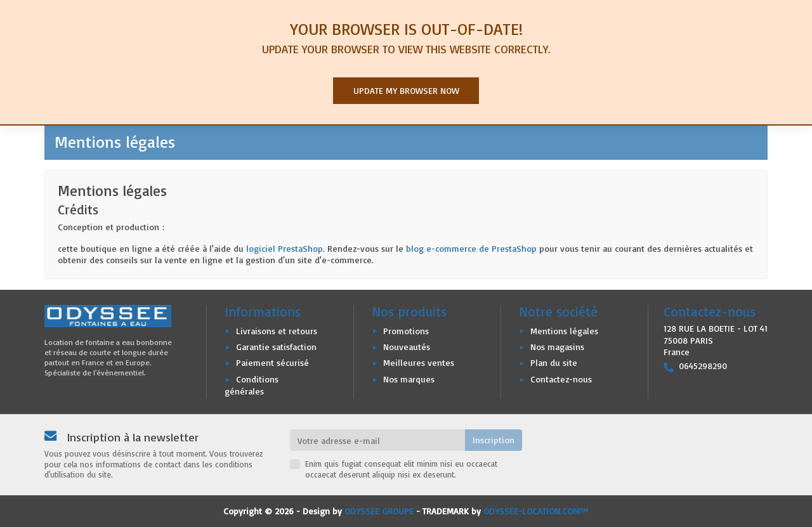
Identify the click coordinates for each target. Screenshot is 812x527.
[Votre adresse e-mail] (378, 440)
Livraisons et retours (277, 331)
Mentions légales (564, 331)
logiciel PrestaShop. (287, 248)
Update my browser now (406, 90)
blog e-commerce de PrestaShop (471, 248)
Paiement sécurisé (272, 362)
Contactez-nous (561, 379)
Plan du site (554, 362)
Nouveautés (407, 347)
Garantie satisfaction (276, 347)
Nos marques (409, 379)
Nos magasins (557, 347)
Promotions (406, 331)
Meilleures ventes (419, 362)
